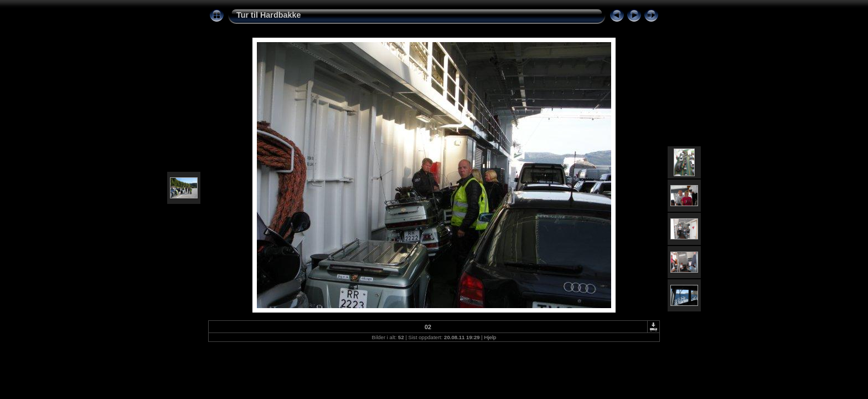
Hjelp (490, 337)
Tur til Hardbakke (269, 15)
